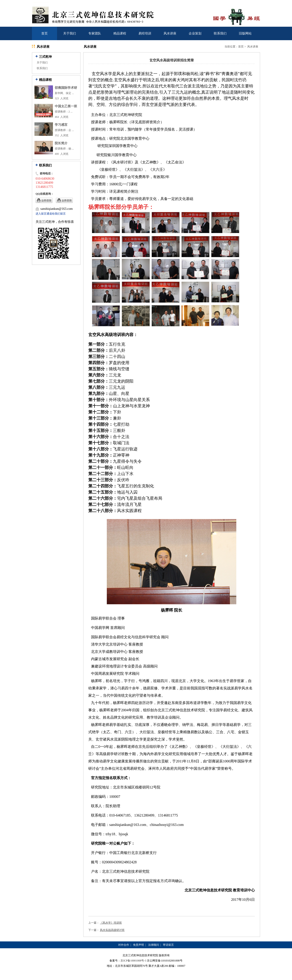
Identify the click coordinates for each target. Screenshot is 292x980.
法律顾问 (154, 945)
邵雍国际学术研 (66, 88)
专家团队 (95, 33)
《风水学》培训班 (111, 923)
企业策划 (195, 33)
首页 (44, 33)
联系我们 (220, 33)
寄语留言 (168, 945)
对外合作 (124, 945)
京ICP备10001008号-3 (133, 961)
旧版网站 (245, 33)
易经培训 (145, 33)
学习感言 (61, 125)
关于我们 (70, 33)
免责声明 (138, 945)
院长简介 (61, 143)
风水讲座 (170, 33)
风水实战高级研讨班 (112, 930)
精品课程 (120, 33)
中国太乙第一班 (66, 106)
